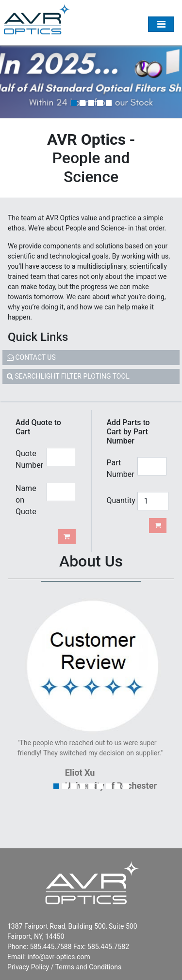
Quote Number (27, 459)
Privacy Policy (28, 967)
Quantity (119, 500)
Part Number (119, 468)
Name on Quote (26, 500)
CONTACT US (31, 357)
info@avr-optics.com (59, 957)
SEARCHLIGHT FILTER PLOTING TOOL (68, 376)
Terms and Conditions (89, 967)
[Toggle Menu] (161, 24)
